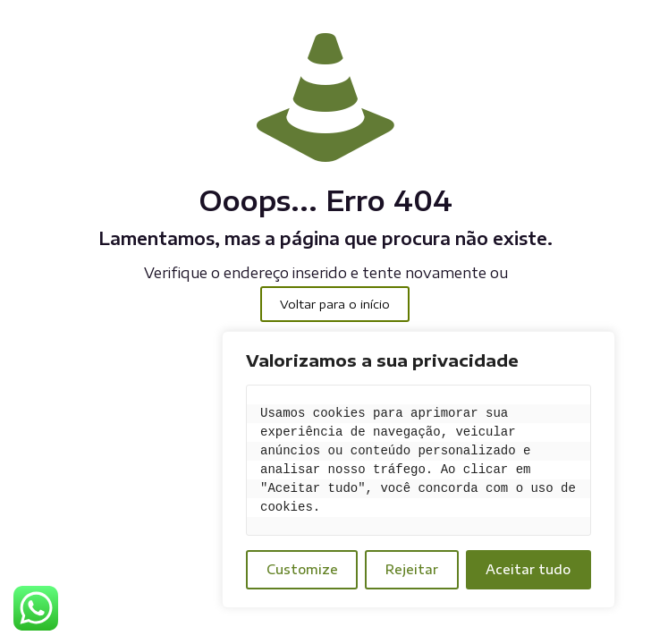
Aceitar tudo (528, 569)
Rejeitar (412, 569)
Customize (302, 569)
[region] (418, 470)
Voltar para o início (335, 304)
